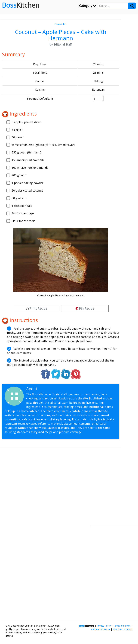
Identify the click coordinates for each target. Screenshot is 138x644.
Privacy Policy (104, 626)
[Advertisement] (61, 484)
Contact (128, 629)
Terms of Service (122, 626)
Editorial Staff (51, 389)
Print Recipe (37, 308)
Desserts (60, 24)
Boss (21, 5)
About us (117, 629)
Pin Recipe (85, 308)
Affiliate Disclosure (101, 629)
